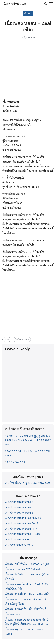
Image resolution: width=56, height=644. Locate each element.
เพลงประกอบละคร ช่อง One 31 (22, 523)
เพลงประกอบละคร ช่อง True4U (22, 534)
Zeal (7, 340)
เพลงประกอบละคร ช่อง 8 (19, 512)
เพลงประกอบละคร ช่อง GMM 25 (23, 518)
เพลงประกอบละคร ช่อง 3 (19, 502)
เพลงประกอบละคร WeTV (19, 545)
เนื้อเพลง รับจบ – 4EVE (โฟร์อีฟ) (23, 569)
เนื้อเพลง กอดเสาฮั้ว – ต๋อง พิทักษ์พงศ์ (25, 609)
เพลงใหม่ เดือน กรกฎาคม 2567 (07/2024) (28, 483)
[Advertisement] (28, 70)
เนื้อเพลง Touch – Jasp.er (19, 614)
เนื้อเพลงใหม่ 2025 (14, 4)
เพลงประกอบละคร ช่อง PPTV (21, 529)
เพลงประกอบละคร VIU (18, 539)
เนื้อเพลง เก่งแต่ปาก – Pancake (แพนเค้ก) (27, 594)
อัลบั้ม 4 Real (22, 340)
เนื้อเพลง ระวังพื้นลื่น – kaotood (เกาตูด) (27, 564)
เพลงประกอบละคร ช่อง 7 (19, 507)
